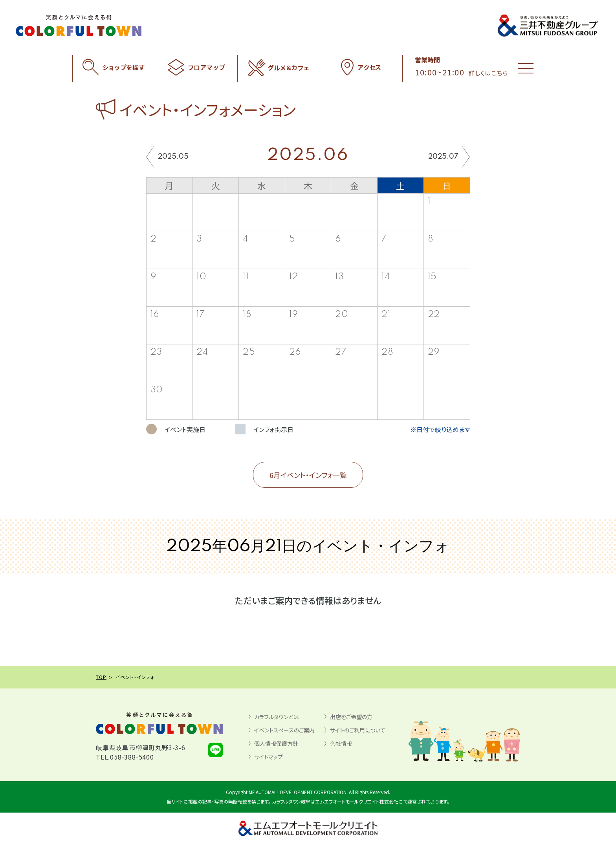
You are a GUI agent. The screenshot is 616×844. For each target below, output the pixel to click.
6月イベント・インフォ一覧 (308, 475)
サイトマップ (269, 757)
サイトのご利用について (358, 730)
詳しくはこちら (488, 73)
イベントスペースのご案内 (284, 730)
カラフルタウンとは (276, 717)
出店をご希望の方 (351, 717)
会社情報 (341, 743)
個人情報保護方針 (276, 743)
